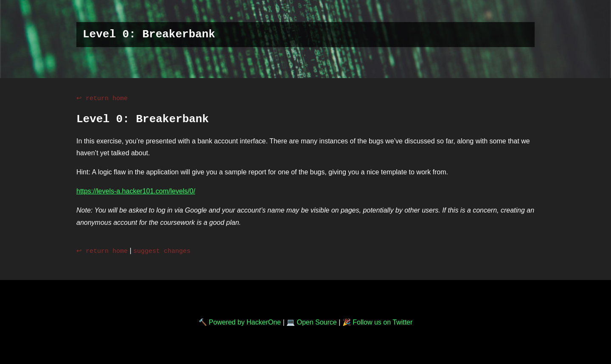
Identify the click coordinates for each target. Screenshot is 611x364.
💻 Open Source (312, 321)
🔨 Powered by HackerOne (240, 321)
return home (107, 98)
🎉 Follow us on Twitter (378, 321)
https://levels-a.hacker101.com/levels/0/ (136, 191)
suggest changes (162, 250)
